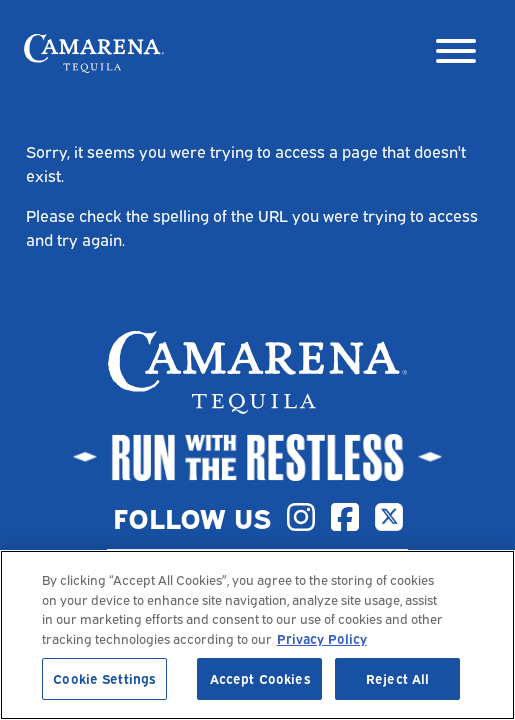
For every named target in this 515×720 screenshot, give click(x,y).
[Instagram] (301, 517)
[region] (257, 635)
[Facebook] (345, 517)
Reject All (397, 678)
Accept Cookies (260, 678)
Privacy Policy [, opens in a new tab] (322, 638)
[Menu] (456, 53)
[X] (389, 517)
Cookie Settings (104, 678)
